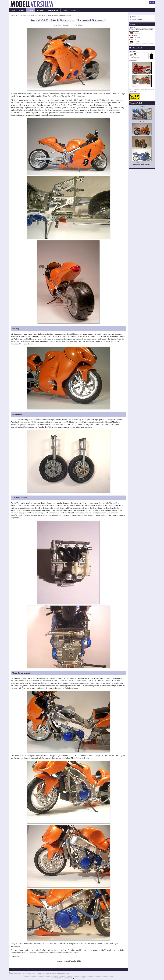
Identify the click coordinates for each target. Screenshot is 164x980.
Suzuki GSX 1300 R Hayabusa (142, 165)
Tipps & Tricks (53, 10)
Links (85, 978)
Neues (21, 10)
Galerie (30, 10)
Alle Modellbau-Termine (136, 45)
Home (13, 10)
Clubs (73, 10)
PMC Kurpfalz (133, 36)
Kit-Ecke (40, 10)
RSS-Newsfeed (136, 17)
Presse (65, 10)
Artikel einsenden (137, 20)
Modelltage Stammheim (135, 40)
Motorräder (34, 15)
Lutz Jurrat (144, 89)
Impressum (79, 978)
